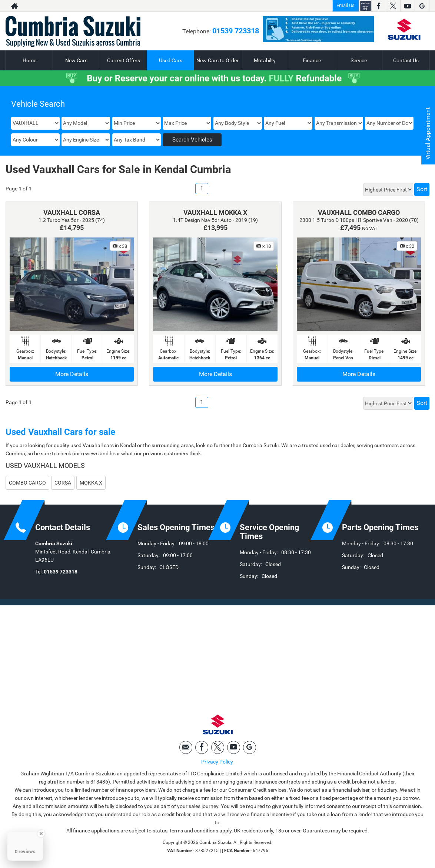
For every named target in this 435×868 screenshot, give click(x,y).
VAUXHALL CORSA (72, 212)
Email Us (346, 5)
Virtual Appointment (428, 134)
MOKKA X (91, 483)
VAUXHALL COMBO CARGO (359, 212)
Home (29, 60)
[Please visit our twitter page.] (393, 6)
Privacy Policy (217, 762)
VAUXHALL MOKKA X (215, 212)
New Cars (76, 60)
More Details (72, 374)
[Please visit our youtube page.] (407, 6)
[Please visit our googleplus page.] (422, 6)
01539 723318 (236, 31)
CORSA (63, 483)
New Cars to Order (217, 60)
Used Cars (171, 60)
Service (359, 60)
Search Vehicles (192, 140)
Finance (312, 60)
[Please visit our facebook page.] (378, 6)
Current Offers (124, 60)
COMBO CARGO (27, 483)
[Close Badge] (41, 834)
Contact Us (406, 60)
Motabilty (265, 60)
